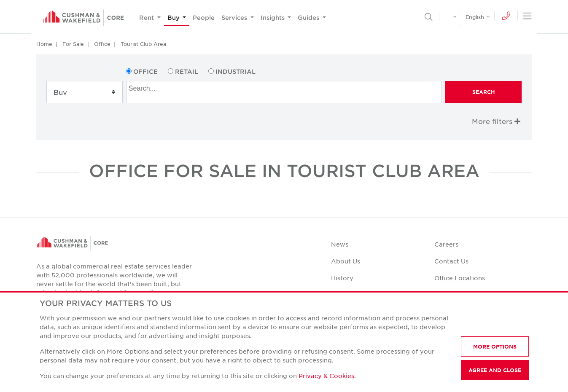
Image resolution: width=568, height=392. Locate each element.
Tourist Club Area (143, 44)
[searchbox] (285, 87)
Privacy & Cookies (326, 376)
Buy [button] (174, 17)
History (342, 278)
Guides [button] (309, 17)
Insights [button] (273, 17)
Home (44, 44)
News (340, 244)
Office (102, 44)
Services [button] (235, 17)
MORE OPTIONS (495, 346)
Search (484, 92)
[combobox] (284, 92)
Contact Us (451, 261)
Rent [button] (147, 17)
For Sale (73, 44)
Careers (446, 244)
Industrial (236, 71)
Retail (187, 71)
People (204, 17)
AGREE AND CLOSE (495, 370)
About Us (346, 261)
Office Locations (460, 278)
